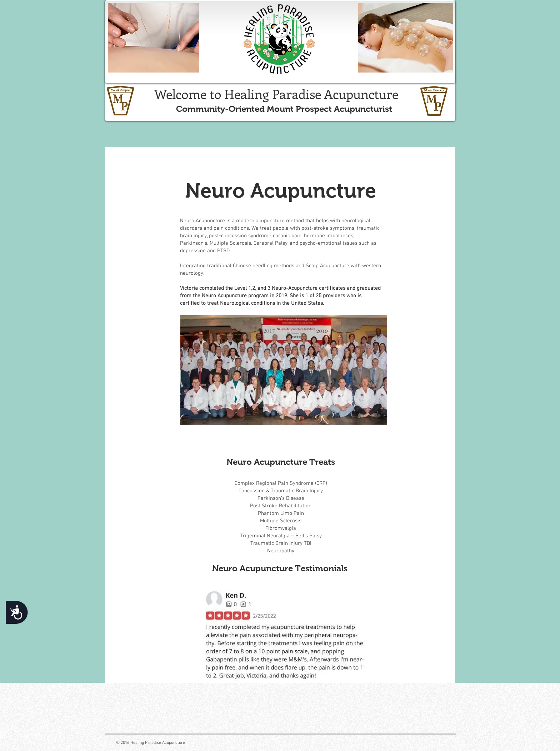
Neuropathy (281, 551)
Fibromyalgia (281, 528)
